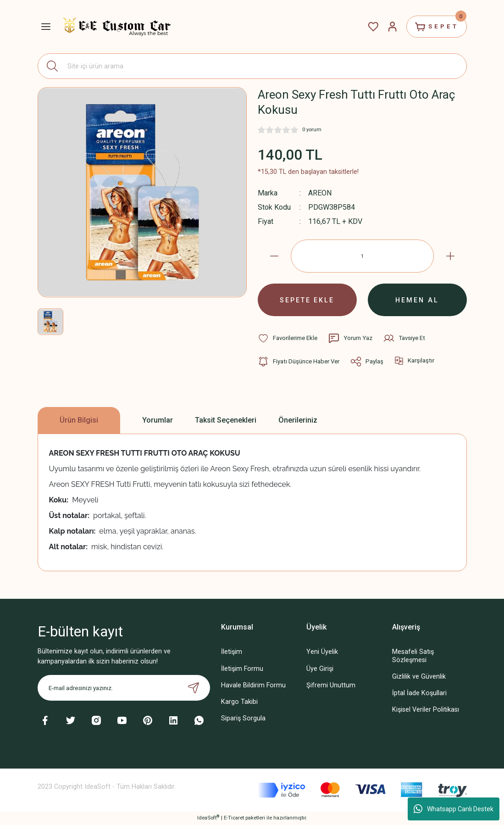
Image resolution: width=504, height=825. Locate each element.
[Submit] (194, 689)
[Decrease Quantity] (274, 256)
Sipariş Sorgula (243, 719)
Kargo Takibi (239, 702)
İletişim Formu (242, 669)
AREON (320, 193)
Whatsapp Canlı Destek (454, 809)
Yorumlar (158, 421)
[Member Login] (392, 27)
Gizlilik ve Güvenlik (419, 677)
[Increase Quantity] (450, 256)
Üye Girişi (320, 669)
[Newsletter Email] (124, 689)
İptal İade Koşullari (419, 694)
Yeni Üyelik (322, 653)
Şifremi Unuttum (331, 686)
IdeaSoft (208, 818)
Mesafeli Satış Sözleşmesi (413, 657)
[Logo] (117, 27)
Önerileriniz (298, 421)
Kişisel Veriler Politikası (426, 710)
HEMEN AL (417, 300)
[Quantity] (362, 256)
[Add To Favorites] (288, 339)
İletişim (232, 653)
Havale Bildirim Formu (253, 686)
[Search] (252, 66)
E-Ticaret (234, 819)
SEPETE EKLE (307, 300)
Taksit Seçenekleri (226, 421)
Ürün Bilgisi (79, 421)
